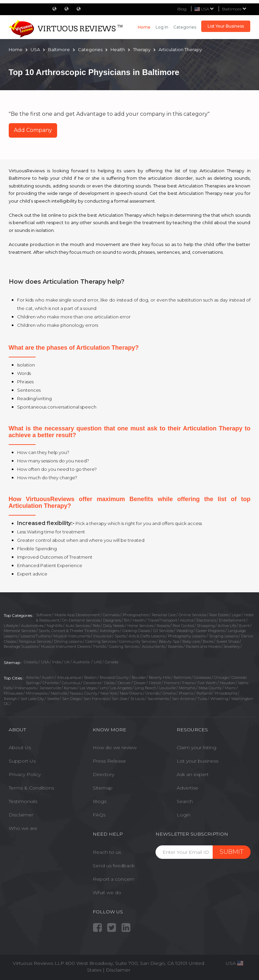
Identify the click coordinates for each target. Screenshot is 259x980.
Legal (236, 615)
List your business (198, 761)
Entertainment (232, 620)
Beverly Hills (160, 677)
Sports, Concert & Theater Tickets (68, 631)
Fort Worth (207, 683)
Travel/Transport (162, 620)
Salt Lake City (32, 699)
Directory (103, 774)
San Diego (71, 699)
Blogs (100, 801)
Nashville (59, 693)
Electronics (206, 620)
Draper (140, 683)
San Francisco (96, 699)
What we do (107, 893)
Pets (96, 626)
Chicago (221, 677)
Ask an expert (193, 774)
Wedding (185, 631)
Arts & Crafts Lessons (147, 636)
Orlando (153, 693)
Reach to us (107, 852)
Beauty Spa (169, 641)
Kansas (70, 688)
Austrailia (82, 662)
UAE (98, 662)
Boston (91, 677)
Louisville (167, 688)
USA (45, 662)
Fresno (188, 683)
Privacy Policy (25, 774)
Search (185, 801)
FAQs (99, 815)
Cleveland (92, 683)
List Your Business (226, 26)
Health (139, 620)
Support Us (22, 761)
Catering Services (101, 641)
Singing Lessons (224, 636)
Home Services (140, 626)
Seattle (53, 699)
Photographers (136, 615)
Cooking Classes (136, 631)
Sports (120, 636)
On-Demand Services (81, 620)
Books (208, 641)
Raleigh (11, 699)
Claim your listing (197, 747)
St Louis (137, 699)
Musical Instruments (72, 636)
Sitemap (103, 788)
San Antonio (183, 699)
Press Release (109, 761)
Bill (127, 620)
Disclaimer (21, 815)
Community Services (137, 641)
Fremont (172, 683)
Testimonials (23, 801)
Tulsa (202, 699)
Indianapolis (26, 688)
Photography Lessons (187, 636)
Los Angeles (121, 688)
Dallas (109, 683)
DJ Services (163, 631)
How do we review (115, 747)
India (57, 662)
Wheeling (219, 699)
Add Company (33, 130)
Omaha (169, 693)
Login (184, 815)
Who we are (23, 828)
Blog (182, 9)
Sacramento (158, 699)
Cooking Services (124, 646)
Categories (185, 27)
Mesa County (210, 688)
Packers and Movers (203, 646)
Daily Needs (114, 626)
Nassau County (84, 693)
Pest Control (183, 626)
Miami (230, 688)
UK (67, 662)
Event (244, 626)
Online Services (192, 615)
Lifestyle (11, 626)
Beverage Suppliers (21, 646)
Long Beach (145, 688)
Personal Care (164, 615)
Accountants (153, 646)
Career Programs (210, 631)
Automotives (32, 626)
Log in (162, 27)
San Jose (120, 699)
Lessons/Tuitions (35, 636)
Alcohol (187, 620)
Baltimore (234, 9)
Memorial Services (20, 631)
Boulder (139, 677)
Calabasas (202, 677)
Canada (112, 662)
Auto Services (78, 626)
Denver (124, 683)
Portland (204, 693)
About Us (20, 747)
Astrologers (110, 631)
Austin (48, 677)
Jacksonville (50, 688)
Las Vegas (88, 688)
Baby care (191, 641)
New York (109, 693)
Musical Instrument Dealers (66, 646)
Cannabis (111, 615)
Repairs (163, 626)
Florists (100, 646)
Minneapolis (37, 693)
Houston (227, 683)
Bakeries (175, 646)
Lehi (104, 688)
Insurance (102, 636)
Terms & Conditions (31, 788)
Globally (31, 662)
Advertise (187, 788)
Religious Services (35, 641)
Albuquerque (69, 677)
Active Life (227, 626)
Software (44, 615)
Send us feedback (114, 866)
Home (144, 27)
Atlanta (32, 677)
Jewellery (232, 646)
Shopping (206, 626)
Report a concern (114, 879)
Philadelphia (226, 693)
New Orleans (131, 693)
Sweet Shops (228, 641)
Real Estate (219, 615)
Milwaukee (13, 693)
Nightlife (55, 626)
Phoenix (186, 693)
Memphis (187, 688)
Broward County (114, 677)
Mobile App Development (77, 615)
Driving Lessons (68, 641)
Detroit (155, 683)
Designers (112, 620)
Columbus (71, 683)
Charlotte (51, 683)
